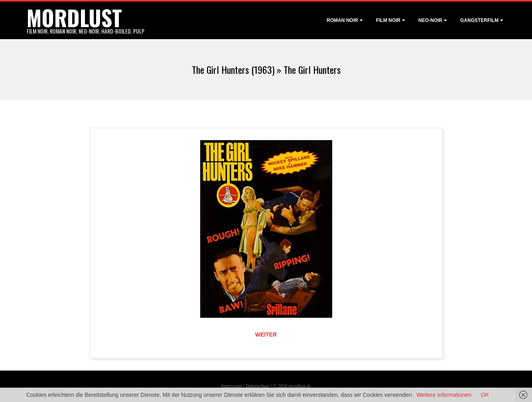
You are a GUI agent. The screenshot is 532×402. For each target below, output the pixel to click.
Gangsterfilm (479, 20)
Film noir (388, 20)
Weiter (266, 335)
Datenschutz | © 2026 (267, 386)
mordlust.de (299, 386)
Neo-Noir (430, 20)
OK (485, 395)
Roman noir (342, 20)
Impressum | (233, 386)
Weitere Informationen (444, 395)
